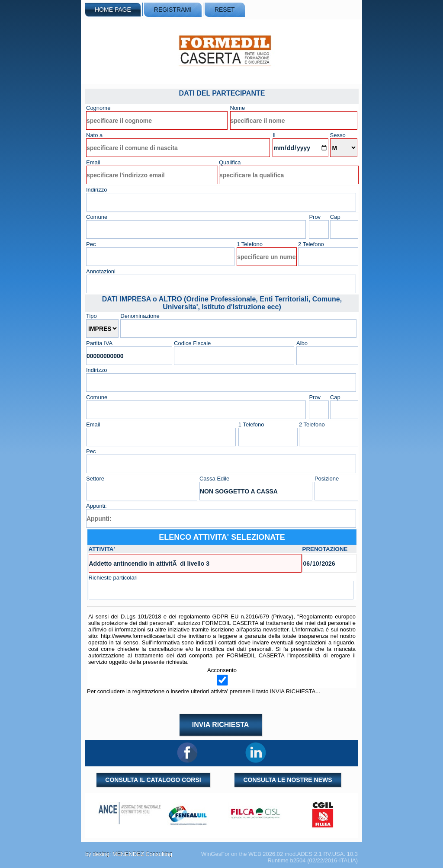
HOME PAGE (113, 10)
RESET (225, 10)
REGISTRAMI (173, 10)
